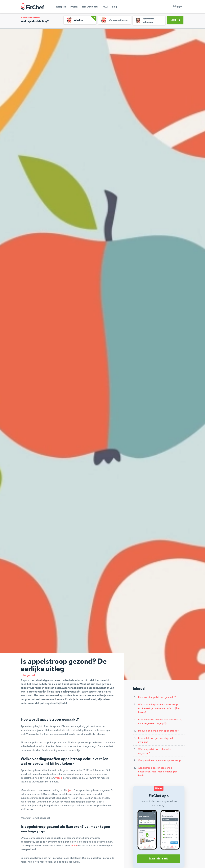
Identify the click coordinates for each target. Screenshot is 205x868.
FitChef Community (32, 7)
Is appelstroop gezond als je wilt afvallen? (156, 740)
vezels (59, 778)
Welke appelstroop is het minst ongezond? (155, 751)
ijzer (70, 790)
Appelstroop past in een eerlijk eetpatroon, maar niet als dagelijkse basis (158, 772)
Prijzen (74, 7)
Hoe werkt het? (90, 7)
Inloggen (178, 7)
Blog (114, 7)
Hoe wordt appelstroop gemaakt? (157, 697)
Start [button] (175, 20)
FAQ (105, 7)
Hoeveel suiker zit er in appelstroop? (158, 731)
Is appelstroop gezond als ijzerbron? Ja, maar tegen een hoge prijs (160, 722)
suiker (74, 846)
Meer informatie (159, 859)
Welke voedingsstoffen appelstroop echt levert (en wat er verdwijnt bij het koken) (159, 708)
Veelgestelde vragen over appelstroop (159, 761)
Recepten (61, 7)
